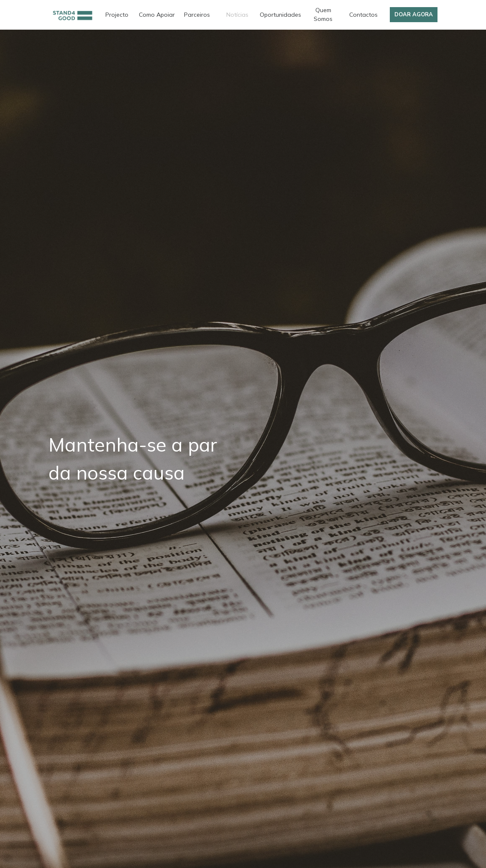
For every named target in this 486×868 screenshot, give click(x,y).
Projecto (117, 15)
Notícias (237, 15)
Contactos (363, 15)
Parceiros (197, 15)
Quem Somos (323, 14)
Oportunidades (280, 15)
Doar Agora (414, 14)
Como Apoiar (157, 15)
